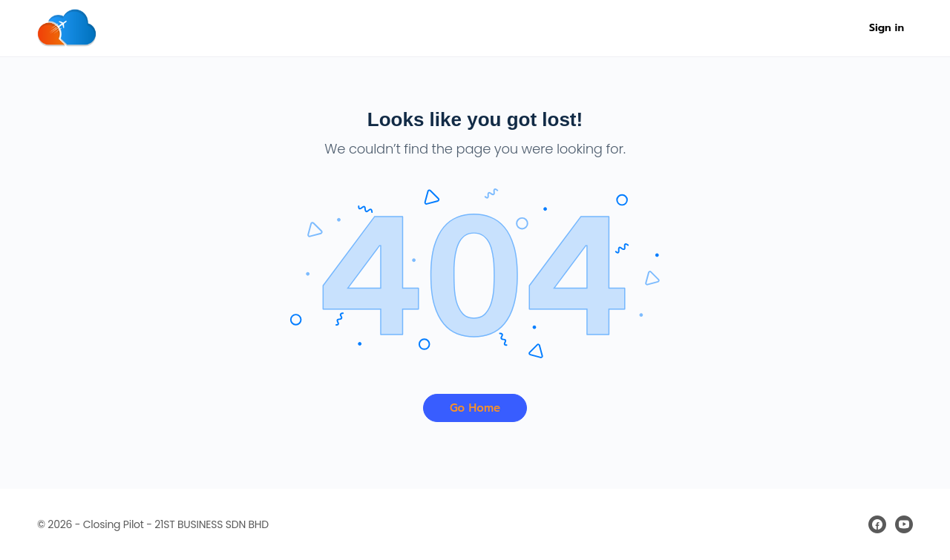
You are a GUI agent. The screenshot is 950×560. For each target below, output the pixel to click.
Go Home (475, 408)
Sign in (887, 28)
